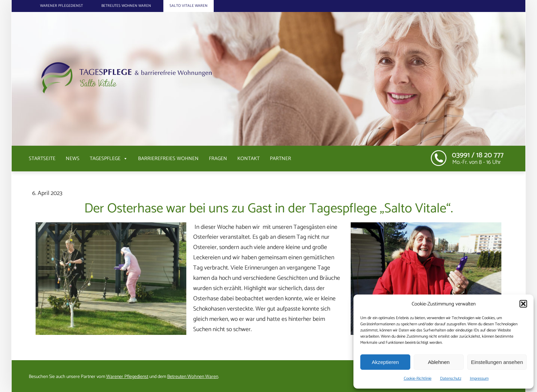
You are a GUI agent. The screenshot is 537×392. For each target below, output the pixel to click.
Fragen (218, 159)
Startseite (42, 159)
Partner (280, 159)
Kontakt (248, 159)
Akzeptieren (385, 362)
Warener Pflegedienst (61, 6)
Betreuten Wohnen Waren (193, 377)
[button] (523, 304)
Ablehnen (439, 362)
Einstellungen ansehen (497, 362)
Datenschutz (451, 378)
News (73, 159)
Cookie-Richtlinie (418, 378)
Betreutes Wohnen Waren (126, 6)
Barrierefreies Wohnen (168, 159)
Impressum (479, 378)
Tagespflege (109, 159)
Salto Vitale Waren (189, 6)
